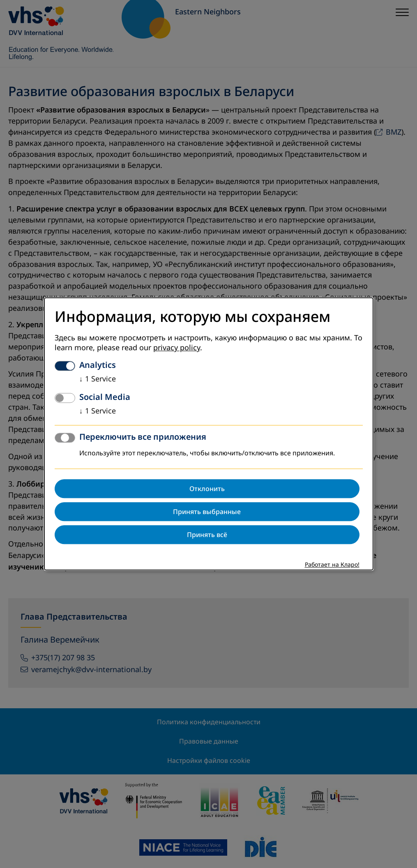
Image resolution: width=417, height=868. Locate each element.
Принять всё (207, 535)
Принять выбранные (207, 512)
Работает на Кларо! (332, 565)
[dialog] (209, 434)
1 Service (98, 379)
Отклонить (207, 489)
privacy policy (177, 348)
